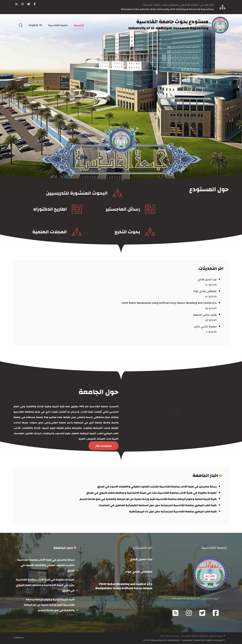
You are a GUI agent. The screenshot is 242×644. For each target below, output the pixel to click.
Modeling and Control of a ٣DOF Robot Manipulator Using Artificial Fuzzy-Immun (169, 303)
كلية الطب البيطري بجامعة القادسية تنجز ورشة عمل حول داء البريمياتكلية (173, 511)
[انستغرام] (23, 4)
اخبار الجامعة (205, 475)
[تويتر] (29, 4)
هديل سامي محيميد (205, 315)
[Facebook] (216, 613)
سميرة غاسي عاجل (205, 326)
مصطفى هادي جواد (205, 291)
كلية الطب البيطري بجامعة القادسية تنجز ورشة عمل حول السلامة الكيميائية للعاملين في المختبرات (157, 505)
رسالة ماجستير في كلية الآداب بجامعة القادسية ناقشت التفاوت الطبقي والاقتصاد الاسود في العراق (157, 487)
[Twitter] (202, 613)
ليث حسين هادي (207, 279)
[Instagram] (189, 613)
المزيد (82, 439)
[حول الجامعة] (104, 446)
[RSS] (16, 4)
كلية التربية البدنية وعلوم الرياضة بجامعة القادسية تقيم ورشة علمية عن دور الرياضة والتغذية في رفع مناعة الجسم (148, 499)
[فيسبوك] (35, 4)
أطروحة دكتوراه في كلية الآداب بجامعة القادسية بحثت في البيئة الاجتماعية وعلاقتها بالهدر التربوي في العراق (151, 493)
